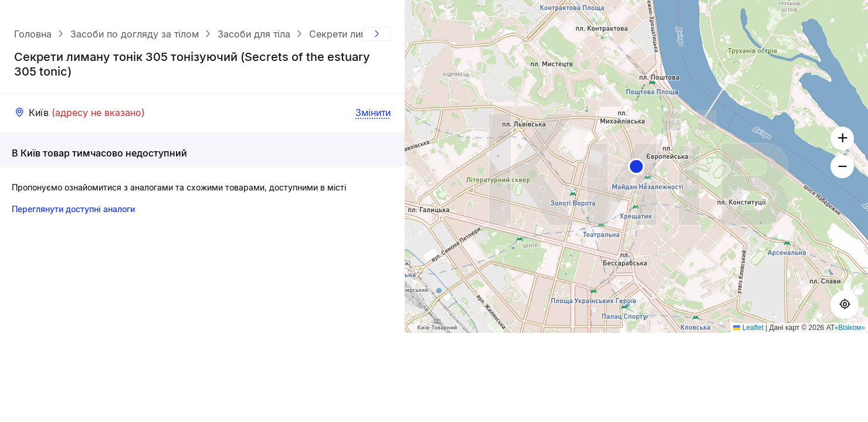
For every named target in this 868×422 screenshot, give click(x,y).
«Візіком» (850, 328)
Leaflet (748, 328)
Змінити (373, 113)
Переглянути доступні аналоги (73, 209)
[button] (636, 166)
